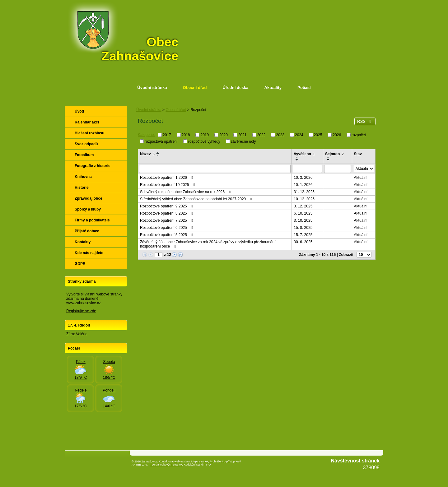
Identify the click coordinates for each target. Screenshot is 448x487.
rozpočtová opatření (161, 141)
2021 (243, 135)
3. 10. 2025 (303, 220)
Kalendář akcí (87, 122)
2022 (261, 135)
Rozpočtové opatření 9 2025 (167, 206)
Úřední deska (236, 88)
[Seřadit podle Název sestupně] (158, 155)
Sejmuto (334, 154)
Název (147, 154)
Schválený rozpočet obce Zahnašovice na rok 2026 (186, 192)
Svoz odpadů (86, 144)
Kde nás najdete (89, 253)
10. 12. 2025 (304, 199)
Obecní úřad (195, 88)
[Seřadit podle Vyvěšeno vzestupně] (297, 157)
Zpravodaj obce (89, 198)
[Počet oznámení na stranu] (364, 255)
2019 (205, 135)
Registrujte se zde (81, 311)
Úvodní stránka (152, 88)
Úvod (79, 111)
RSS (365, 121)
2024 (299, 135)
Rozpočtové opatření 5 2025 (167, 235)
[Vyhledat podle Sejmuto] (338, 169)
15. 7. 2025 (303, 235)
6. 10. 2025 (303, 213)
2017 (167, 135)
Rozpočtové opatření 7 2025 (167, 220)
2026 (337, 135)
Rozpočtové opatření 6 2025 (167, 228)
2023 (280, 135)
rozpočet (359, 135)
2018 (186, 135)
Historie (82, 188)
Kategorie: (146, 135)
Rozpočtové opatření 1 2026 (167, 178)
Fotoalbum (84, 155)
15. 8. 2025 (303, 228)
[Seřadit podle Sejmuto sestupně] (329, 160)
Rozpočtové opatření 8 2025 (167, 213)
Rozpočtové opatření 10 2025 (168, 185)
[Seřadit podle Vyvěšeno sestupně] (297, 160)
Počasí (304, 88)
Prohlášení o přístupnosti (225, 461)
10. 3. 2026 (303, 178)
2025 (318, 135)
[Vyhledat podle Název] (215, 169)
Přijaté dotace (87, 231)
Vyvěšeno (304, 154)
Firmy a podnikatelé (92, 220)
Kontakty (83, 242)
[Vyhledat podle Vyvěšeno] (307, 169)
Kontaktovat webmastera (174, 461)
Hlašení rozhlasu (89, 133)
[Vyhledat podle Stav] (364, 169)
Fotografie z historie (93, 166)
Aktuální (361, 178)
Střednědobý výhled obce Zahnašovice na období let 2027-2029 (197, 199)
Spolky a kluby (88, 209)
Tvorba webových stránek (166, 465)
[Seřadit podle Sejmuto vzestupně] (329, 157)
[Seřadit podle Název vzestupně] (158, 153)
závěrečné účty (243, 141)
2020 (224, 135)
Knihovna (83, 177)
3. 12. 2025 (303, 206)
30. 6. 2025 (303, 242)
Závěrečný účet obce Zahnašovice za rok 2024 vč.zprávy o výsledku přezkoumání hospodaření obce (208, 244)
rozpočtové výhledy (204, 141)
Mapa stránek (200, 461)
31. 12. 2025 (304, 192)
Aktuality (273, 88)
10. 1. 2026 (303, 185)
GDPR (80, 264)
